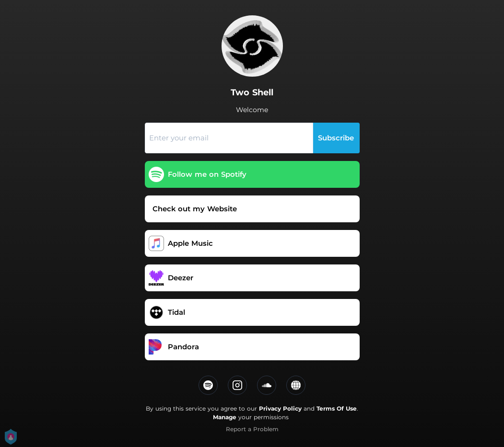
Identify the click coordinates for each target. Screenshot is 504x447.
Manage (225, 417)
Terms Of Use (337, 408)
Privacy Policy (280, 408)
